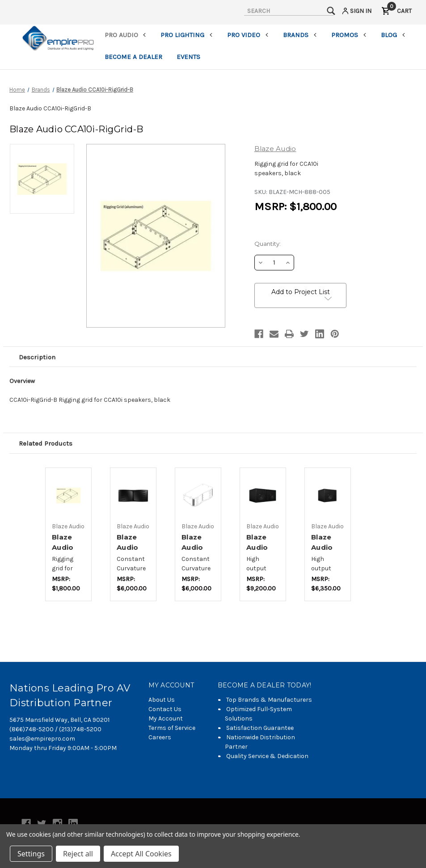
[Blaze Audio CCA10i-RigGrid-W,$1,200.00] (68, 496)
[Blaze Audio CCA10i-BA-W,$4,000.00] (198, 496)
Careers (160, 737)
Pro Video (248, 35)
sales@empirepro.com (42, 739)
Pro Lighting (187, 35)
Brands (300, 35)
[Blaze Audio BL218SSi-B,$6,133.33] (263, 496)
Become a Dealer (133, 57)
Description (37, 357)
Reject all (78, 854)
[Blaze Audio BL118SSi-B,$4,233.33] (328, 496)
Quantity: (268, 244)
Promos (349, 35)
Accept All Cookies (141, 854)
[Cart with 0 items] (396, 12)
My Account (166, 718)
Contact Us (165, 709)
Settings (31, 854)
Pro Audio (126, 35)
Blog (393, 35)
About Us (162, 700)
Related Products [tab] (46, 443)
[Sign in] (356, 12)
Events (188, 57)
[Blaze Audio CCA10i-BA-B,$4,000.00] (133, 496)
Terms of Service (172, 728)
